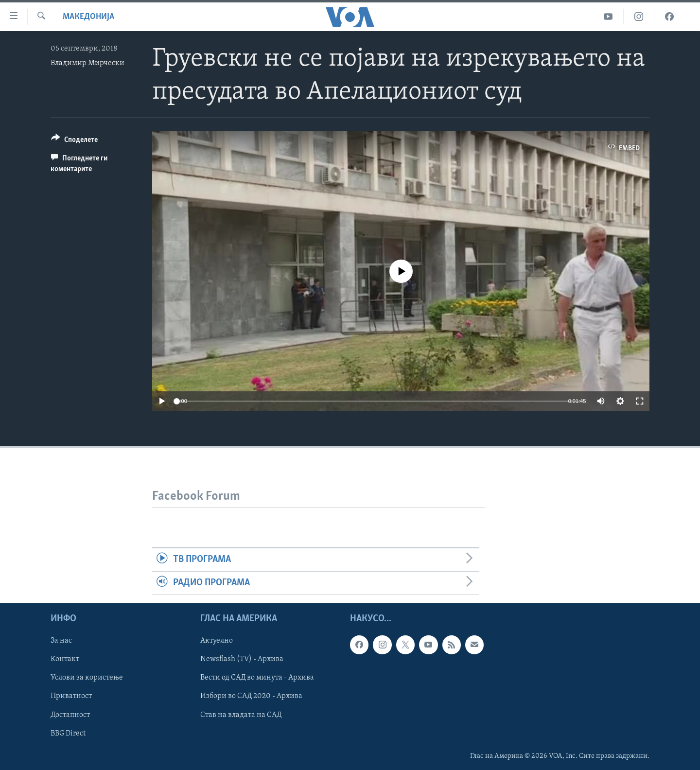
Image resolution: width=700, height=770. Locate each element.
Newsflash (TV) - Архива (242, 659)
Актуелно (217, 641)
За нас (61, 641)
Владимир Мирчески (87, 63)
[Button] (74, 141)
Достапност (70, 715)
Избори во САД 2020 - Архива (251, 696)
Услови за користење (87, 678)
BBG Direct (68, 733)
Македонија (88, 17)
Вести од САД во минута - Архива (257, 678)
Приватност (71, 696)
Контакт (65, 659)
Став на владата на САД (241, 715)
